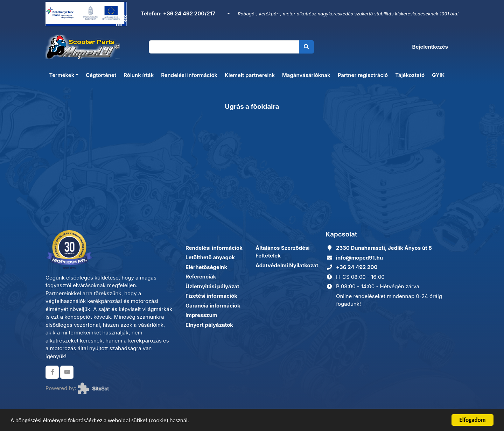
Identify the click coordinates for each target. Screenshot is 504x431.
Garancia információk (213, 306)
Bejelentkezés (430, 47)
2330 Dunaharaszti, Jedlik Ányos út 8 (384, 248)
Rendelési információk (189, 75)
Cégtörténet (101, 75)
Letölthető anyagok (210, 257)
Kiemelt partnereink (250, 75)
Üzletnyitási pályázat (212, 286)
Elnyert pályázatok (209, 325)
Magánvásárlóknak (306, 75)
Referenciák (201, 277)
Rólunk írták (139, 75)
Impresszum (201, 315)
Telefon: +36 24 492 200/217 (177, 13)
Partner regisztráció (363, 75)
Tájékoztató (410, 75)
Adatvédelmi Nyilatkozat (287, 265)
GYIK (438, 75)
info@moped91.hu (359, 258)
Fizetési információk (211, 296)
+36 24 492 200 (357, 267)
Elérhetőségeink (206, 267)
